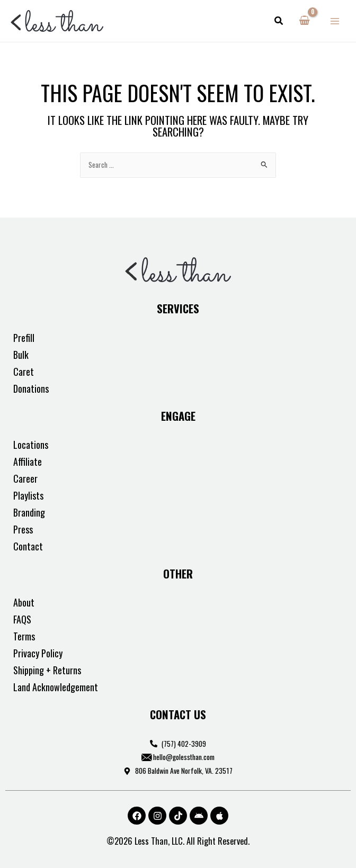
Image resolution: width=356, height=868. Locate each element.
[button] (279, 21)
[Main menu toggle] (335, 21)
